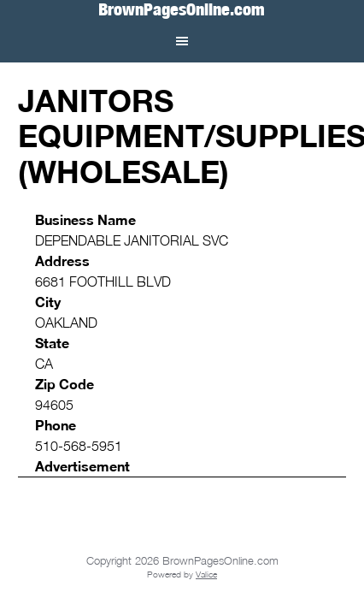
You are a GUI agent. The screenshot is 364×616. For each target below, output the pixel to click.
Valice (206, 574)
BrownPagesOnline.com (182, 10)
